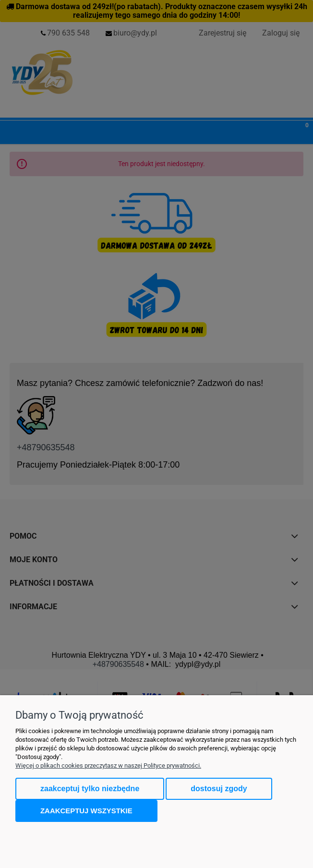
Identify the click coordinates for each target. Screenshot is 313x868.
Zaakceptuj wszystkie (86, 811)
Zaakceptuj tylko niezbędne (90, 789)
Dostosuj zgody (219, 789)
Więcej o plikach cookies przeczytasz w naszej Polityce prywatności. (108, 766)
